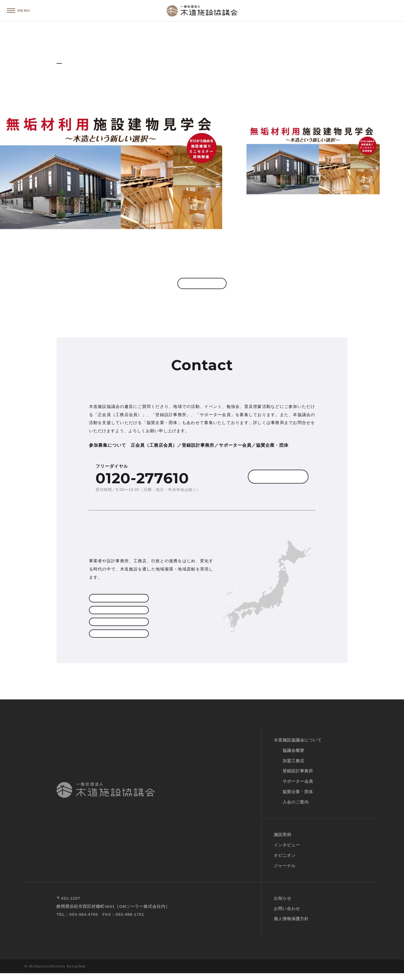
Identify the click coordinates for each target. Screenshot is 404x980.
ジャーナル (285, 872)
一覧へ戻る (202, 285)
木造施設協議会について (298, 747)
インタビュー (287, 852)
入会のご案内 (296, 809)
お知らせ (283, 905)
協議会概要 (293, 757)
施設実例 (283, 842)
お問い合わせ (287, 915)
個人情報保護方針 (291, 926)
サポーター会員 (118, 627)
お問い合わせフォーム (265, 483)
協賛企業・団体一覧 (118, 640)
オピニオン (285, 862)
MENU (26, 10)
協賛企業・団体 (298, 799)
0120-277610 (142, 481)
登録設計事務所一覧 (118, 614)
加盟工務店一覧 (118, 601)
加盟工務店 (293, 768)
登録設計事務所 (298, 778)
